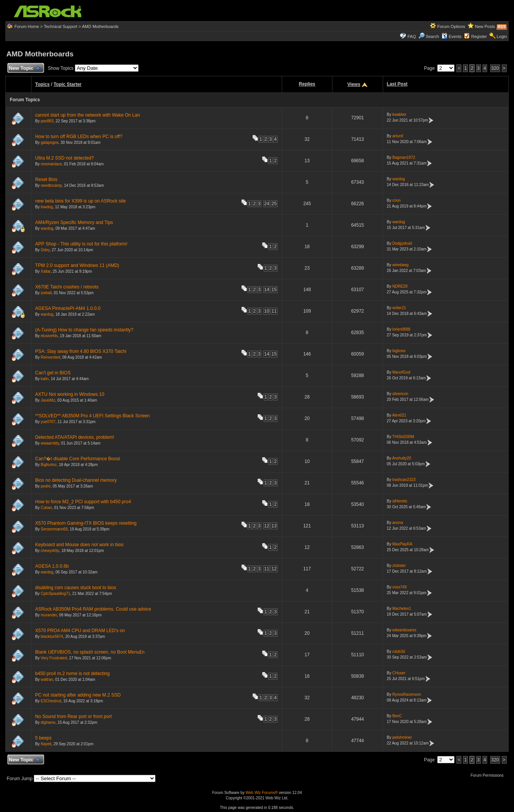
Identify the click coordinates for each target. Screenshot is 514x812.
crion (397, 200)
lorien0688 (401, 329)
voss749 (399, 587)
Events (452, 36)
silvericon (400, 394)
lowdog (47, 207)
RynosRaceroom (407, 694)
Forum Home (26, 26)
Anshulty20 (401, 458)
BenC (397, 716)
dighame (48, 722)
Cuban (46, 508)
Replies (307, 84)
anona (398, 523)
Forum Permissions (489, 775)
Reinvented (50, 357)
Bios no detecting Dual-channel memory (76, 480)
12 (267, 526)
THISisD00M (403, 437)
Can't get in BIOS (53, 373)
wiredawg (400, 265)
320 (495, 68)
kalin (45, 379)
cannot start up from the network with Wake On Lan (88, 115)
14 (267, 290)
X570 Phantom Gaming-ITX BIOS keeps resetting (86, 523)
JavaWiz (48, 400)
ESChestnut (51, 701)
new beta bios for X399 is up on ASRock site (81, 201)
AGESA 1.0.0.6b (52, 566)
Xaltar (46, 271)
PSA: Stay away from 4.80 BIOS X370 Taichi (81, 351)
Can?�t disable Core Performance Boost (78, 459)
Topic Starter (67, 84)
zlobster (399, 566)
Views (354, 84)
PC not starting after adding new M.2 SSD (78, 695)
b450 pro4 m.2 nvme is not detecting (73, 674)
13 (274, 526)
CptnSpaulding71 (55, 594)
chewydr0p (50, 551)
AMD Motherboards (100, 26)
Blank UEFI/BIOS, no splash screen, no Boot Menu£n (90, 652)
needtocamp (51, 185)
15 (274, 290)
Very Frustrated (54, 658)
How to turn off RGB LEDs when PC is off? (79, 137)
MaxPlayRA (402, 544)
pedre (46, 486)
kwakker (399, 114)
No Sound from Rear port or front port (74, 716)
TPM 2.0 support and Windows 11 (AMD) (77, 265)
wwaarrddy (50, 443)
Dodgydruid (402, 243)
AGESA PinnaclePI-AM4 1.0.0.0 (68, 308)
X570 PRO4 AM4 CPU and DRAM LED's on (80, 631)
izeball (46, 293)
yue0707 (48, 422)
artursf (398, 136)
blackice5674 (52, 637)
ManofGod (401, 372)
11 (274, 311)
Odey (45, 250)
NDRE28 (400, 286)
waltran (47, 679)
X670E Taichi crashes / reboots (67, 287)
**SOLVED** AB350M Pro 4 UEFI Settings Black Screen (93, 416)
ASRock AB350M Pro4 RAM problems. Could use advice (93, 609)
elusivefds (49, 336)
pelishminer (402, 737)
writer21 (399, 308)
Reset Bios (46, 180)
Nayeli (46, 744)
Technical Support (60, 26)
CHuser (399, 673)
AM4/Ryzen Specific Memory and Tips (74, 222)
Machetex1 (402, 609)
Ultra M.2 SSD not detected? (65, 158)
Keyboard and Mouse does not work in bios (79, 545)
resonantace (51, 164)
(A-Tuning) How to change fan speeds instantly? (84, 330)
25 (274, 204)
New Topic (24, 68)
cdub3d (399, 651)
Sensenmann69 (54, 529)
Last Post (397, 84)
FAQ (412, 36)
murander (49, 615)
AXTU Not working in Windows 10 (70, 394)
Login (502, 36)
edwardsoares (404, 630)
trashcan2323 (404, 480)
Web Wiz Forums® (262, 793)
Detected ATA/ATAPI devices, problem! (75, 437)
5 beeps (44, 738)
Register (479, 36)
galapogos (50, 142)
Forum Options (451, 26)
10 (267, 311)
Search (432, 36)
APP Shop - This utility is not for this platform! (81, 244)
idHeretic (400, 501)
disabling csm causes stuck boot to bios (76, 588)
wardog (399, 179)
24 (267, 204)
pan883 (47, 121)
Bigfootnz (49, 465)
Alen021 (399, 415)
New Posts (485, 26)
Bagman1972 (404, 157)
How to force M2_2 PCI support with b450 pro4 (83, 502)
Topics (43, 84)
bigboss (399, 351)
